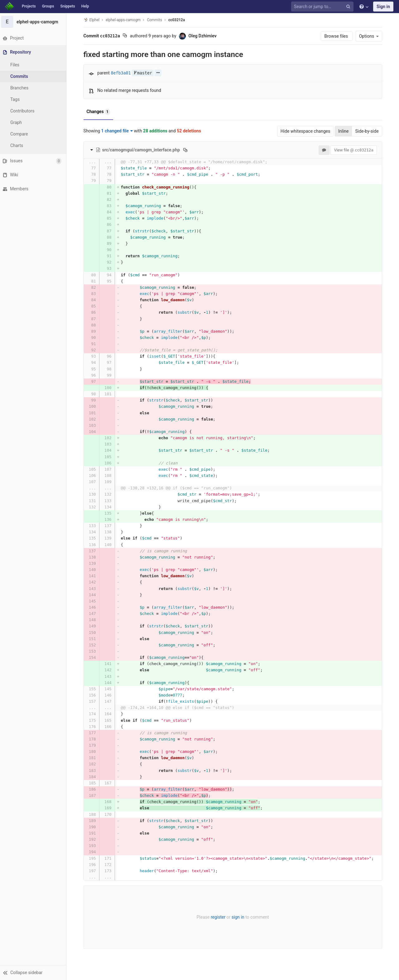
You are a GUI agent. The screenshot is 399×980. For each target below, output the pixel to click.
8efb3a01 (122, 73)
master (144, 73)
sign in (239, 917)
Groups (48, 6)
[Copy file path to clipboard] (187, 150)
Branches (22, 88)
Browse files (338, 36)
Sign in (383, 7)
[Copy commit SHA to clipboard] (126, 36)
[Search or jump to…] (323, 7)
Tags (17, 99)
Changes (99, 112)
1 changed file (118, 131)
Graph (18, 122)
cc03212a (178, 20)
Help (85, 6)
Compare (21, 134)
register (219, 917)
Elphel (92, 20)
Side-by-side (368, 131)
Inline (344, 131)
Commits (21, 76)
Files (17, 65)
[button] (34, 973)
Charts (19, 145)
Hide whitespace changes (306, 131)
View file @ (355, 150)
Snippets (67, 6)
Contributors (25, 111)
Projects (29, 6)
